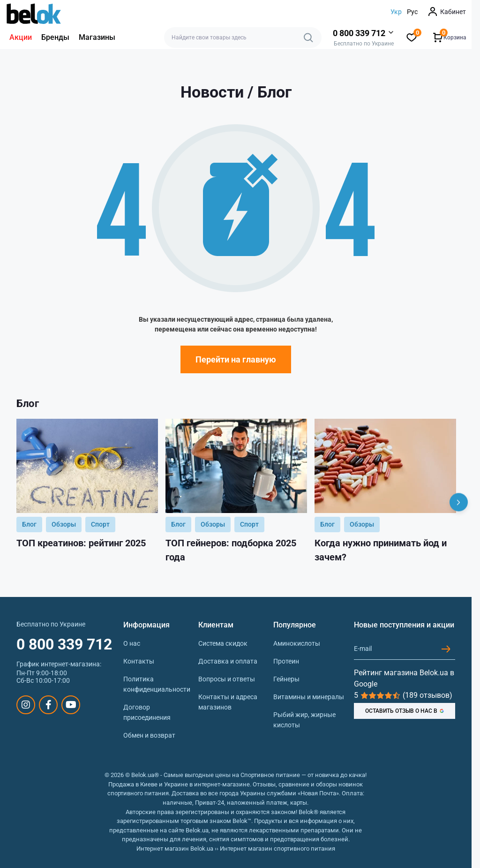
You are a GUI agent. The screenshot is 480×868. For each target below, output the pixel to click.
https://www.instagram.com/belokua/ (26, 705)
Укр (396, 12)
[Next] (459, 502)
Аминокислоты (297, 643)
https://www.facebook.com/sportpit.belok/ (49, 705)
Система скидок (223, 643)
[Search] (308, 38)
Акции (21, 37)
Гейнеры (286, 679)
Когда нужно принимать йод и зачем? (381, 550)
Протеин (286, 661)
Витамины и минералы (309, 697)
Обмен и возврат (149, 735)
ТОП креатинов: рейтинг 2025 (81, 543)
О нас (132, 643)
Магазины (97, 37)
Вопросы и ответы (227, 679)
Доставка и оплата (228, 661)
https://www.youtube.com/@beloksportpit (71, 705)
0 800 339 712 (64, 644)
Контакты (139, 661)
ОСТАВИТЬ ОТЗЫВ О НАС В (405, 711)
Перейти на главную (236, 359)
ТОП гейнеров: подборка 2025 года (231, 550)
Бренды (55, 37)
